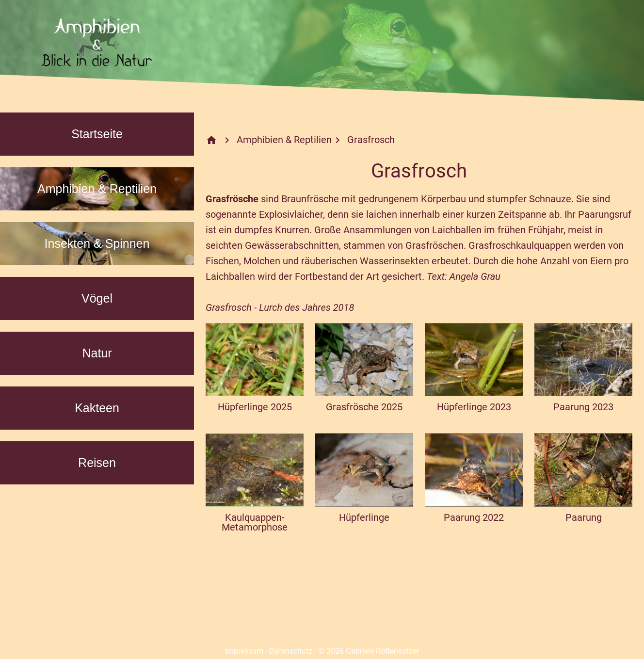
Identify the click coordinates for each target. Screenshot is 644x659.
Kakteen (97, 408)
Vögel (97, 298)
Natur (97, 353)
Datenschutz (291, 651)
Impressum (244, 651)
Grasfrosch (371, 140)
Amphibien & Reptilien (97, 189)
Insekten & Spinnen (97, 243)
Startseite (97, 134)
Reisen (97, 463)
